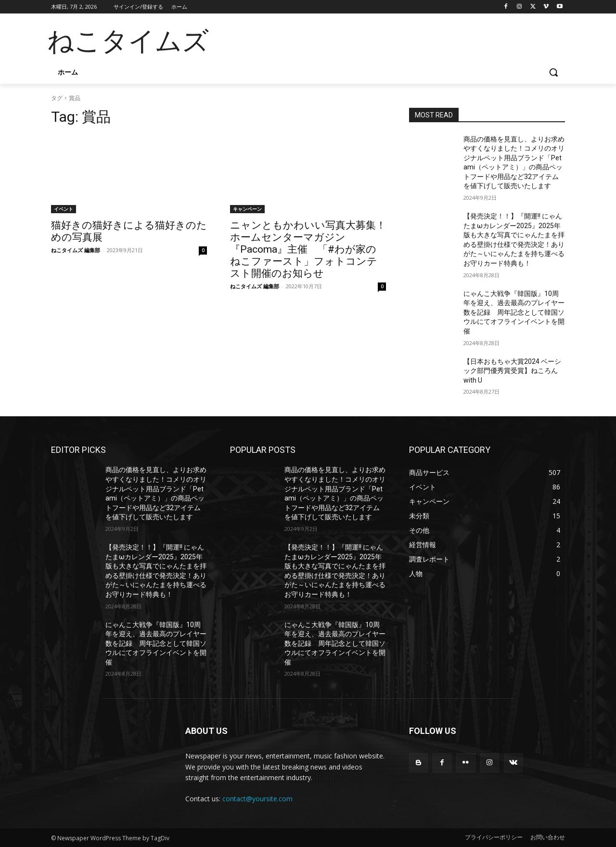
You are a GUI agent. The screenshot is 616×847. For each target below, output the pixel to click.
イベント (64, 209)
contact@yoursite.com (257, 799)
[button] (553, 72)
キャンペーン (247, 209)
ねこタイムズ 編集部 (76, 250)
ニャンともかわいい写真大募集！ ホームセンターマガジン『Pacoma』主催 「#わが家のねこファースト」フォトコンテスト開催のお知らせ (313, 249)
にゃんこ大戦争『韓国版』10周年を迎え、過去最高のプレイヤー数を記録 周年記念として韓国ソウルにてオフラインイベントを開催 (514, 312)
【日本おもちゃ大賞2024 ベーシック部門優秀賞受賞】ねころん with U (512, 371)
